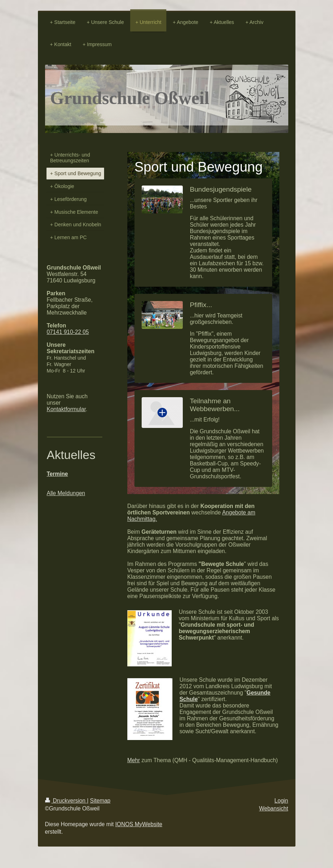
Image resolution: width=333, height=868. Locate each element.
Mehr (134, 760)
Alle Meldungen (66, 493)
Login (281, 801)
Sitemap (100, 801)
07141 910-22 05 (68, 332)
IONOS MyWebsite (139, 824)
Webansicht (273, 808)
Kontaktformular (66, 409)
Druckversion (66, 801)
